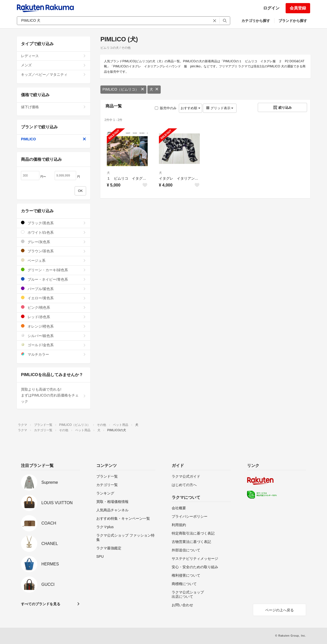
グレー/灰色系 (54, 242)
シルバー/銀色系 (54, 336)
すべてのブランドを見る (41, 604)
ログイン (271, 8)
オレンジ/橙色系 (54, 326)
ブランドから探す (293, 21)
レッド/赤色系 (54, 317)
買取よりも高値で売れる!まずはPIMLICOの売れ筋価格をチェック (54, 395)
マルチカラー (54, 354)
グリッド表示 (220, 108)
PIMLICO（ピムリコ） (123, 89)
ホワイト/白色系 (54, 232)
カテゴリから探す (256, 21)
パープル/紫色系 (54, 289)
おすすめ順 (190, 108)
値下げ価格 (54, 107)
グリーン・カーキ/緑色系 (54, 270)
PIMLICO (54, 139)
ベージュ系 (54, 260)
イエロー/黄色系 (54, 298)
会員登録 (298, 8)
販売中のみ (166, 108)
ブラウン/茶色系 (54, 251)
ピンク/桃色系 (54, 307)
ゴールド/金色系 (54, 345)
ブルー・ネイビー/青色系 (54, 279)
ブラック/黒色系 (54, 223)
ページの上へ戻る (279, 610)
